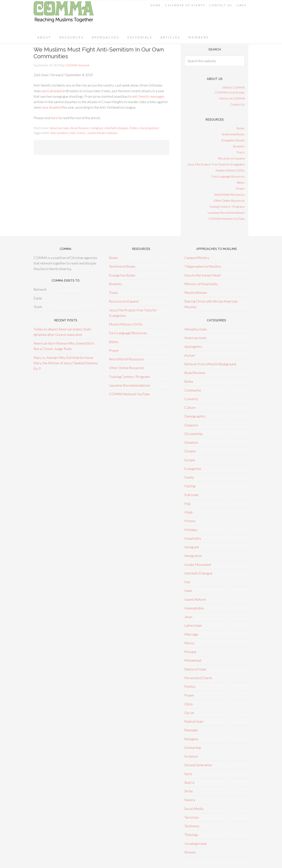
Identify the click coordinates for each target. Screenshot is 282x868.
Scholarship (193, 748)
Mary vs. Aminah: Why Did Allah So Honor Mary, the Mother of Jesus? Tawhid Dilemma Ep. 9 (66, 363)
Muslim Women (196, 293)
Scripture (191, 756)
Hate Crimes (77, 133)
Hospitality (193, 538)
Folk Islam (191, 495)
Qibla (188, 704)
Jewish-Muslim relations (102, 133)
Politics (134, 128)
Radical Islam (194, 721)
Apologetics (193, 346)
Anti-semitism (59, 133)
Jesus (188, 617)
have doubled (51, 107)
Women (190, 852)
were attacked (52, 91)
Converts (191, 399)
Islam (188, 591)
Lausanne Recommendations (226, 213)
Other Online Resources (229, 200)
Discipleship (193, 434)
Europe (190, 460)
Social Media (194, 809)
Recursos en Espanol (231, 158)
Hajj (187, 503)
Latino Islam (193, 625)
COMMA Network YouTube (227, 219)
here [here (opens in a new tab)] (55, 118)
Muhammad (193, 660)
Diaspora (191, 425)
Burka (189, 381)
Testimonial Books (233, 134)
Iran (187, 582)
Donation (191, 442)
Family (189, 477)
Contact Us (237, 104)
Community (193, 390)
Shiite (189, 791)
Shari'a (189, 782)
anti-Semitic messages (148, 96)
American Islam (60, 128)
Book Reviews (80, 128)
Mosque (190, 652)
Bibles (241, 182)
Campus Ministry (197, 258)
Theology (191, 835)
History (190, 521)
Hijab (188, 512)
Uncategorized (149, 128)
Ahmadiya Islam (196, 329)
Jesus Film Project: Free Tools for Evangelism (216, 164)
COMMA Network (64, 16)
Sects (188, 774)
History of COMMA (232, 98)
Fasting (190, 486)
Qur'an (189, 713)
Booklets (239, 146)
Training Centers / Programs (227, 206)
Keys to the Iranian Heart (203, 275)
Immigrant (97, 128)
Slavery (190, 800)
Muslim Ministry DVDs (230, 170)
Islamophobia (194, 608)
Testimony (192, 826)
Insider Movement (198, 565)
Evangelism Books (233, 140)
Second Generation (198, 765)
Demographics (195, 416)
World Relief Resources (230, 194)
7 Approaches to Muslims (203, 266)
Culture (190, 408)
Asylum (190, 355)
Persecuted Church (198, 678)
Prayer (240, 188)
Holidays (191, 530)
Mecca (189, 643)
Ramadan (191, 730)
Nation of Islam (195, 669)
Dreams (190, 451)
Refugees (191, 739)
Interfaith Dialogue (116, 128)
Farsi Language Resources (228, 176)
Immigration (193, 556)
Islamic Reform (195, 599)
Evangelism (193, 469)
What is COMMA (234, 87)
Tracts (241, 152)
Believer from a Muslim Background (210, 364)
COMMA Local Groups (230, 92)
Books (241, 128)
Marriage (191, 634)
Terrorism (192, 817)
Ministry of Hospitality (201, 284)
